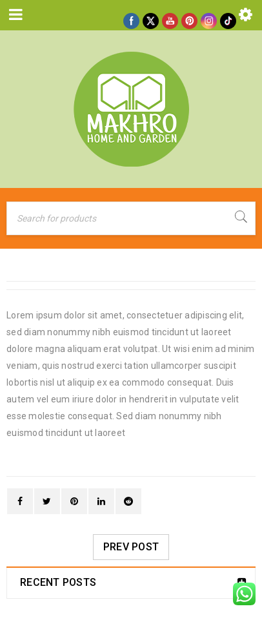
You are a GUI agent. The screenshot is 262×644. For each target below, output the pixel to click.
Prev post (131, 547)
